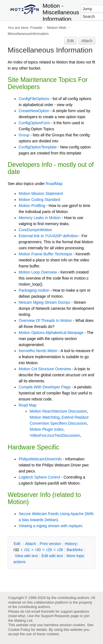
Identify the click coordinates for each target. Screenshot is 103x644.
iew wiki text (26, 556)
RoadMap (54, 184)
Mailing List (23, 620)
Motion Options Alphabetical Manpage (51, 333)
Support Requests (55, 616)
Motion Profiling (32, 206)
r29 (49, 550)
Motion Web (57, 28)
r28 (60, 550)
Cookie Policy (19, 630)
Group (24, 135)
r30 (38, 550)
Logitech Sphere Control (39, 477)
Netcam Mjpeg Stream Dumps (44, 302)
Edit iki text (52, 556)
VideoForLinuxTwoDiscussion (55, 435)
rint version (51, 544)
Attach (87, 41)
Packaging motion (34, 290)
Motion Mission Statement (41, 194)
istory (71, 544)
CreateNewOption (34, 111)
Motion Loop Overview (38, 272)
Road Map (28, 405)
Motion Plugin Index (47, 429)
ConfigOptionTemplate (38, 147)
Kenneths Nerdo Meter (38, 351)
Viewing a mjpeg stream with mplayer (50, 526)
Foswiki (36, 28)
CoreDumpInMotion (35, 230)
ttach (30, 544)
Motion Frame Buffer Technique (45, 254)
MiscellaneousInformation (28, 34)
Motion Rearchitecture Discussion (58, 411)
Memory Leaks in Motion (40, 218)
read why (17, 616)
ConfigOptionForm (34, 123)
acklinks (75, 550)
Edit (71, 41)
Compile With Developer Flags (45, 387)
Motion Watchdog (44, 417)
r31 (27, 550)
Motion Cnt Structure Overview (45, 369)
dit (18, 544)
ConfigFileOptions (34, 99)
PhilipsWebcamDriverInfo (40, 459)
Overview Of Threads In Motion (45, 320)
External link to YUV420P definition (48, 236)
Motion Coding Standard (39, 200)
